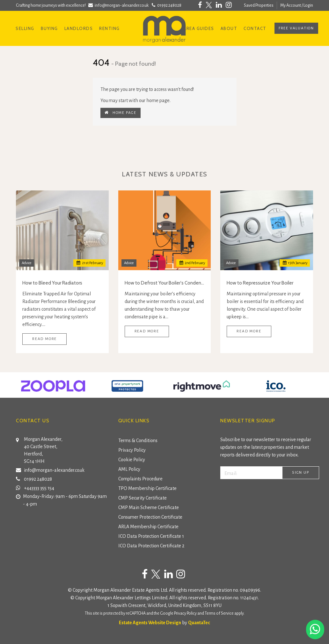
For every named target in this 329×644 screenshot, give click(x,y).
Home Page (121, 113)
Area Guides (199, 28)
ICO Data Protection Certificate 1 (151, 536)
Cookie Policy (132, 460)
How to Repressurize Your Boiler (260, 283)
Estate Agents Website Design (150, 623)
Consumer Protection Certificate (150, 517)
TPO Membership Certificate (147, 488)
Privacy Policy (132, 450)
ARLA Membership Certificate (148, 527)
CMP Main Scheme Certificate (149, 507)
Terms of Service (219, 613)
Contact (255, 28)
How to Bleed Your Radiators (52, 283)
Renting (110, 28)
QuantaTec (199, 623)
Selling (25, 28)
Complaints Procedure (140, 479)
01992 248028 (166, 5)
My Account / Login (297, 5)
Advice (27, 263)
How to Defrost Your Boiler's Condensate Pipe (165, 283)
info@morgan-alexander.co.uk (119, 5)
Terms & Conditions (138, 440)
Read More (44, 339)
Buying (49, 28)
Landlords (79, 28)
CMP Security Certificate (143, 498)
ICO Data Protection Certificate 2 (151, 546)
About (229, 28)
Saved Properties (259, 5)
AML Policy (129, 469)
